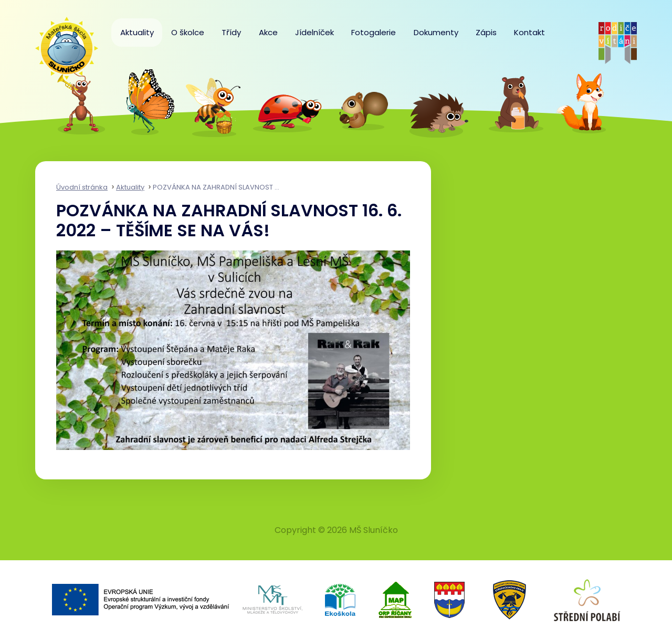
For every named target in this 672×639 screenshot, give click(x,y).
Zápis (486, 32)
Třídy (231, 32)
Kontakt (529, 32)
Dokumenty (436, 32)
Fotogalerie (374, 32)
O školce (188, 32)
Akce (268, 32)
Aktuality (137, 32)
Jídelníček (314, 32)
